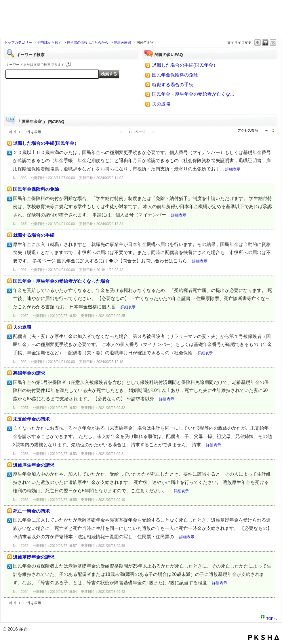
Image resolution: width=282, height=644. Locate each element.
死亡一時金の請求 (31, 511)
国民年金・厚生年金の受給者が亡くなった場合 (61, 281)
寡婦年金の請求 (29, 373)
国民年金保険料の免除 (175, 75)
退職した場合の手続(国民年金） (185, 65)
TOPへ (272, 618)
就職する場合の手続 (173, 85)
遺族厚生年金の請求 (34, 465)
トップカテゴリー (18, 43)
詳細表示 (233, 169)
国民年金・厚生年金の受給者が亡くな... (193, 94)
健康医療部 (122, 43)
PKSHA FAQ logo (264, 637)
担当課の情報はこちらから (87, 43)
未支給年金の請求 (31, 419)
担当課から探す (49, 43)
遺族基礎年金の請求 (34, 557)
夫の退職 (161, 104)
